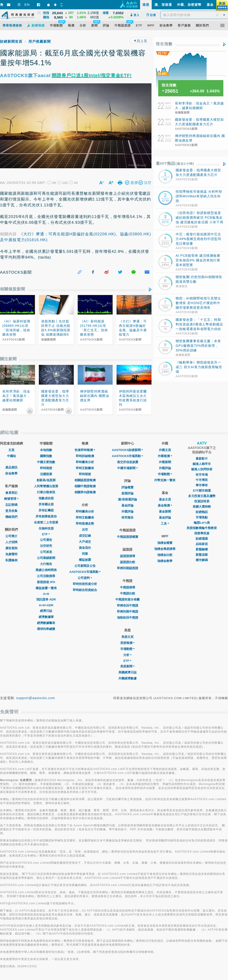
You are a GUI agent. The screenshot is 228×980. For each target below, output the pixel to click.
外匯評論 (127, 511)
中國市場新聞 (127, 468)
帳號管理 (11, 499)
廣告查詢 (11, 548)
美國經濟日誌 (127, 672)
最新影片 (202, 459)
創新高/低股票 (46, 480)
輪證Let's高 (202, 523)
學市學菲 (202, 485)
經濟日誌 (46, 611)
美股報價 (127, 643)
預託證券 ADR (46, 599)
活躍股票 (46, 474)
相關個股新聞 (13, 289)
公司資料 (85, 578)
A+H (46, 594)
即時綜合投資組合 (85, 590)
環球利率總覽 (46, 629)
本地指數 (46, 450)
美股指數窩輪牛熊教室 (202, 528)
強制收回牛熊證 (128, 618)
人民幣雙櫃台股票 (46, 486)
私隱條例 (11, 560)
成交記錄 (85, 536)
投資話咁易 (202, 501)
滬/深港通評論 (127, 499)
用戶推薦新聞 (40, 41)
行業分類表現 (46, 492)
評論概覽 (127, 487)
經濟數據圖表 (46, 623)
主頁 (11, 450)
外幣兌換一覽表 (165, 480)
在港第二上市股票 (46, 522)
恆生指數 (164, 44)
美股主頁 (127, 637)
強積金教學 (165, 561)
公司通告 (46, 540)
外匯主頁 (165, 450)
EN (27, 5)
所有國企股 (46, 504)
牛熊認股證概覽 (128, 537)
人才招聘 (11, 542)
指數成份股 (46, 498)
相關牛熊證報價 (85, 486)
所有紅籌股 (46, 510)
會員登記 (11, 493)
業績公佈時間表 (46, 570)
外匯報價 (165, 456)
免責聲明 (11, 554)
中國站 (12, 456)
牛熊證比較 (128, 593)
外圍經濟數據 (127, 678)
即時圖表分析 (85, 462)
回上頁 (141, 41)
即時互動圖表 (85, 468)
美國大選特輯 (202, 507)
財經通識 (202, 539)
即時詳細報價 (85, 456)
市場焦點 (202, 517)
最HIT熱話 (175, 164)
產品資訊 (11, 467)
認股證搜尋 (128, 556)
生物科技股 (46, 528)
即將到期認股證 (128, 568)
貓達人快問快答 (202, 469)
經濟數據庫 (46, 617)
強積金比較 (165, 555)
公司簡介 (11, 536)
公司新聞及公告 (85, 566)
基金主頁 (165, 499)
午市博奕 (202, 480)
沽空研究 (46, 546)
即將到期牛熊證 (128, 612)
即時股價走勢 (85, 524)
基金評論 (127, 505)
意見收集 (11, 511)
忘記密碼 (11, 505)
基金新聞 (165, 511)
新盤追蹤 (202, 555)
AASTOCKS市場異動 (85, 572)
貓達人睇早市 (202, 464)
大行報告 (46, 564)
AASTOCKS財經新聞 (128, 450)
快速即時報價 (85, 450)
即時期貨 (46, 468)
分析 (127, 655)
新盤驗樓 (202, 549)
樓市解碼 (202, 560)
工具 (165, 524)
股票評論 (127, 493)
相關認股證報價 (85, 480)
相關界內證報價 (85, 492)
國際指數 (46, 456)
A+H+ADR (46, 605)
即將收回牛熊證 (128, 605)
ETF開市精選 (202, 491)
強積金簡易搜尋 (165, 549)
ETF (46, 534)
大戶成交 (85, 542)
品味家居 (202, 544)
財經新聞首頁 (11, 41)
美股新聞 (127, 666)
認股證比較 (128, 562)
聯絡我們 (11, 517)
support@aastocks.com (36, 698)
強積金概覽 (165, 543)
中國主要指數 (46, 462)
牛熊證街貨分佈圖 (127, 599)
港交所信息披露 (128, 462)
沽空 (85, 530)
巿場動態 (165, 474)
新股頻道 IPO (46, 582)
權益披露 (85, 560)
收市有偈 (202, 475)
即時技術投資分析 (85, 584)
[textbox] (194, 15)
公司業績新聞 (46, 558)
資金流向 (85, 548)
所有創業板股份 (46, 516)
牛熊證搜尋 (128, 587)
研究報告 (127, 518)
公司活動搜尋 (46, 576)
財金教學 (11, 473)
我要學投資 (202, 533)
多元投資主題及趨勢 (202, 496)
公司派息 (46, 552)
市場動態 (127, 649)
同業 (85, 554)
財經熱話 (202, 512)
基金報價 (165, 505)
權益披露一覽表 (46, 588)
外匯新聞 (165, 462)
